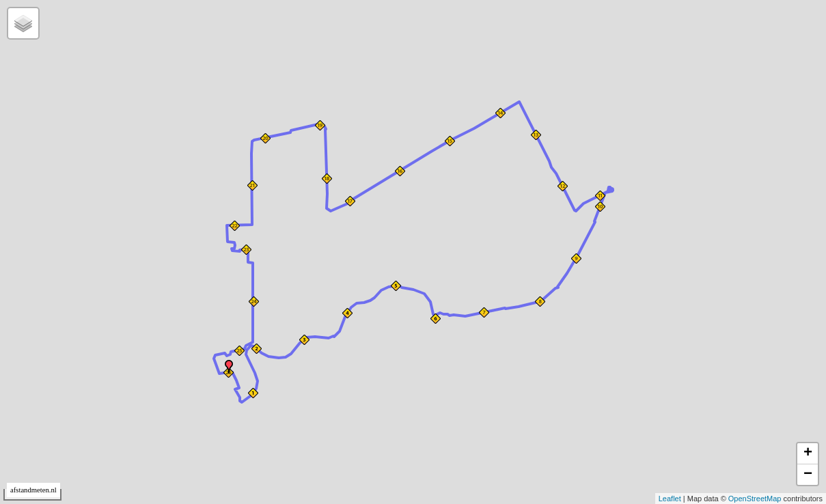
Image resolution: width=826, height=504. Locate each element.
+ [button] (808, 453)
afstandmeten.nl (33, 490)
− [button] (808, 475)
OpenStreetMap (755, 499)
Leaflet (670, 499)
